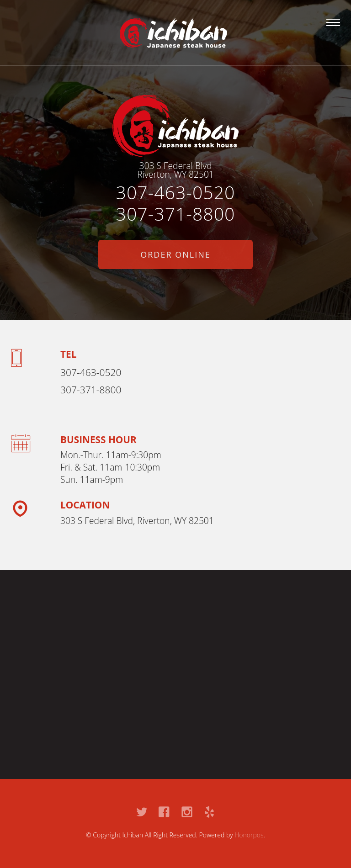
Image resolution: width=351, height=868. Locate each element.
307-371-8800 (176, 214)
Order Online (175, 254)
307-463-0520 (176, 192)
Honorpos (249, 835)
